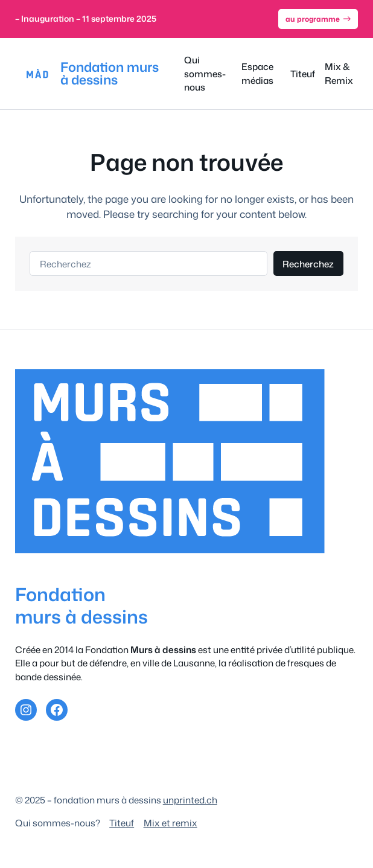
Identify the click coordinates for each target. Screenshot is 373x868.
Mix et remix (171, 823)
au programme (318, 19)
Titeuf (122, 823)
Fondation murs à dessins (110, 73)
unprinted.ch (190, 800)
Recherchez (308, 264)
